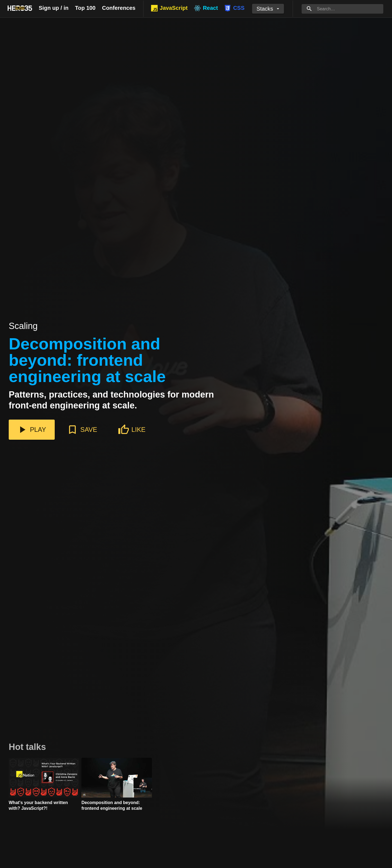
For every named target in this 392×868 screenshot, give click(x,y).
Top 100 (85, 8)
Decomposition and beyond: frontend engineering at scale (87, 361)
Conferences (119, 8)
